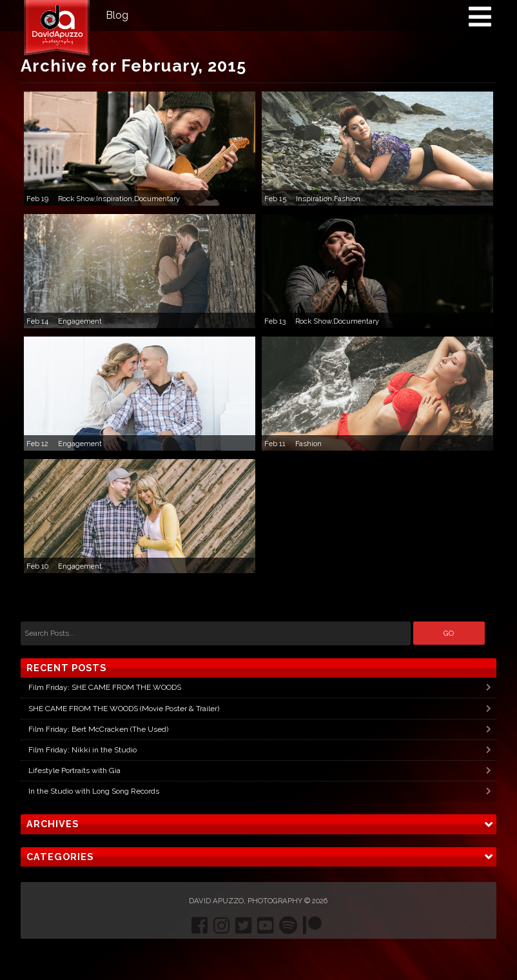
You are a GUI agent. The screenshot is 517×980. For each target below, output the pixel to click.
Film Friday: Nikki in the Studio (83, 750)
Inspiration (114, 199)
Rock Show (76, 199)
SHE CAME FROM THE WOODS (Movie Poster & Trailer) (124, 709)
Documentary (157, 199)
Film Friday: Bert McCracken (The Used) (98, 729)
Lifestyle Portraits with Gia (74, 770)
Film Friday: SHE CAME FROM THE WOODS (105, 687)
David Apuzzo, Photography (246, 901)
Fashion (347, 199)
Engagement (80, 321)
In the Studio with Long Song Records (94, 791)
